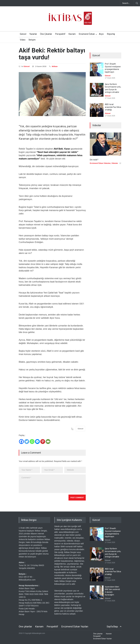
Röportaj (111, 34)
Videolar (115, 163)
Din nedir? (94, 160)
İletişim (32, 40)
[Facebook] (21, 442)
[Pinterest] (43, 442)
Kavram (72, 34)
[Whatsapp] (32, 442)
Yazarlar (33, 34)
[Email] (48, 442)
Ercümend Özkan (87, 34)
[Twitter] (27, 442)
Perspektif (60, 34)
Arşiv (101, 34)
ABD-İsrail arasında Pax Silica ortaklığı (113, 107)
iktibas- (55, 66)
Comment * (52, 484)
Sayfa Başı (112, 626)
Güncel (23, 34)
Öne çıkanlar (25, 626)
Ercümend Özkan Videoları (100, 163)
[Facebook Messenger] (37, 442)
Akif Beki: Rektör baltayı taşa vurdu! (52, 54)
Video (23, 40)
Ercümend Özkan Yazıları (75, 626)
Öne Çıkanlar (46, 34)
